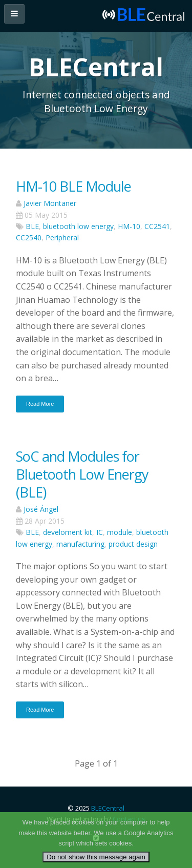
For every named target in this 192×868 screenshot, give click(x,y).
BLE (32, 226)
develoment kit (68, 532)
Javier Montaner (50, 203)
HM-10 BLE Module (73, 186)
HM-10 (129, 226)
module (120, 532)
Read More (40, 404)
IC (100, 532)
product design (133, 544)
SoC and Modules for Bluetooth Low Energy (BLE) (82, 474)
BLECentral (108, 808)
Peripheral (62, 237)
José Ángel (41, 509)
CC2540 (29, 237)
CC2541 (157, 226)
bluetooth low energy (78, 226)
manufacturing (80, 544)
